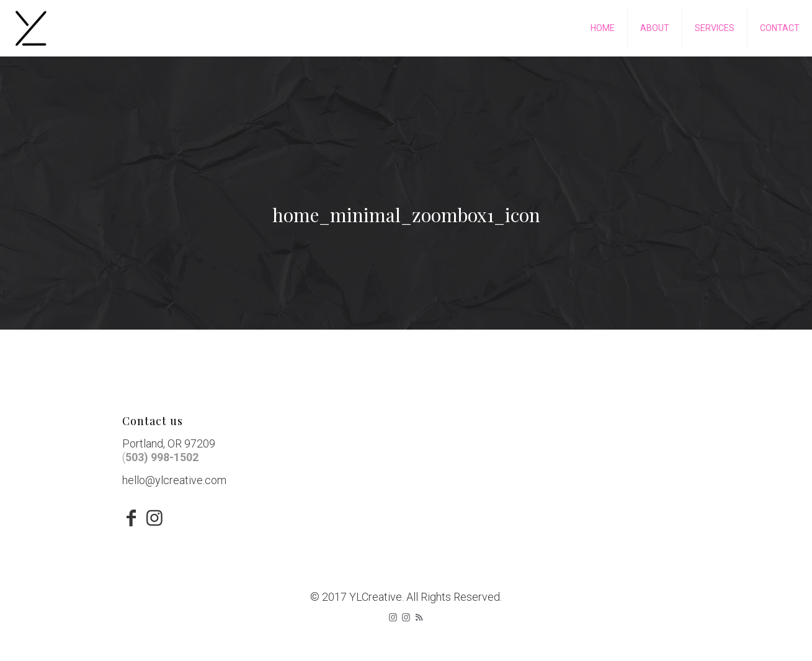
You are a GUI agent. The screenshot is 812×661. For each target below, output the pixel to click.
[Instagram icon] (393, 618)
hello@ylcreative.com (174, 480)
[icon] (406, 618)
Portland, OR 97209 (169, 443)
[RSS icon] (419, 618)
